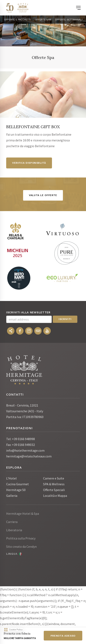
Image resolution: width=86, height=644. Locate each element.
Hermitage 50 (16, 490)
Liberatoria (14, 530)
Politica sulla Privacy (21, 538)
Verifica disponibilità (29, 163)
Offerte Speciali (54, 490)
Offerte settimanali (69, 20)
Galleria (12, 496)
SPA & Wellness (54, 484)
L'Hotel (11, 478)
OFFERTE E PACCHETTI (17, 20)
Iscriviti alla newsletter (28, 312)
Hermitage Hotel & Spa (23, 514)
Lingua (12, 554)
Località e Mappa (55, 496)
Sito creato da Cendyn (21, 546)
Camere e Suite (54, 478)
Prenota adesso (63, 636)
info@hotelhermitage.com (25, 450)
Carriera (12, 522)
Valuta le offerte (43, 195)
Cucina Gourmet (18, 484)
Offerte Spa (43, 20)
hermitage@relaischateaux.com (29, 456)
